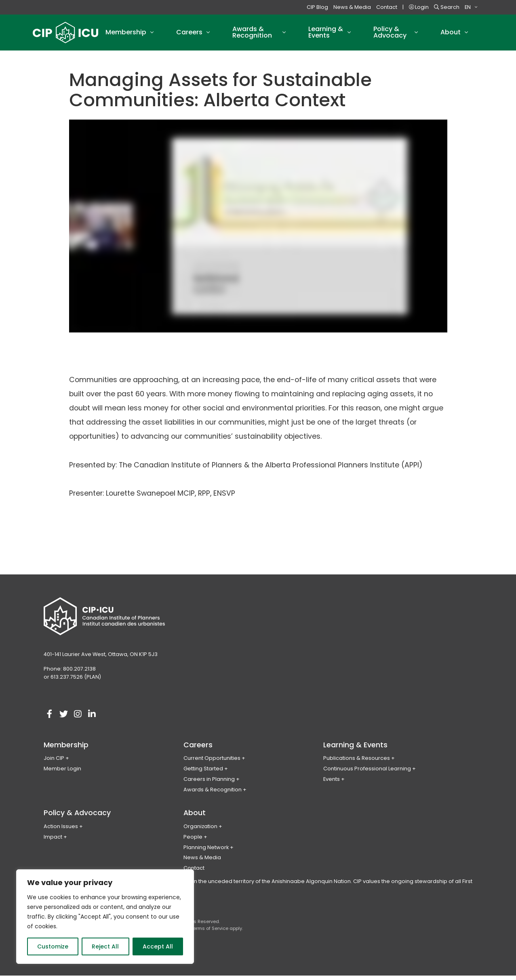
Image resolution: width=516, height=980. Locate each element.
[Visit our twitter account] (64, 719)
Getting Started (203, 773)
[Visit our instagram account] (78, 719)
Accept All (158, 946)
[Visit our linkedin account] (92, 719)
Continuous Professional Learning (367, 773)
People (193, 841)
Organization (200, 831)
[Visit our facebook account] (50, 719)
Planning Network (206, 851)
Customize (53, 946)
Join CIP (54, 762)
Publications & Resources (357, 762)
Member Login (62, 773)
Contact (387, 7)
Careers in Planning (209, 783)
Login (419, 7)
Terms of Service (210, 933)
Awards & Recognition (213, 794)
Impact (53, 841)
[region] (105, 917)
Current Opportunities (212, 762)
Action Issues (61, 831)
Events (332, 783)
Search (447, 7)
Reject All (105, 946)
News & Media (352, 7)
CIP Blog (317, 7)
